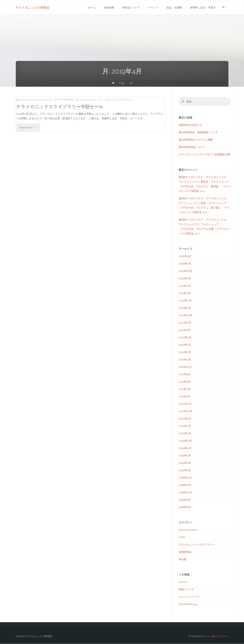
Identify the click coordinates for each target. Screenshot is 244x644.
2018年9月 (185, 500)
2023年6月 (185, 323)
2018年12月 (185, 478)
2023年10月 (185, 315)
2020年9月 (185, 419)
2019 (122, 83)
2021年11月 (185, 360)
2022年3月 (185, 352)
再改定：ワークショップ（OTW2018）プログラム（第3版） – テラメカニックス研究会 (205, 187)
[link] (223, 8)
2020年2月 (185, 434)
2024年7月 (185, 308)
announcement (89, 100)
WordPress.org (188, 604)
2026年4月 (185, 256)
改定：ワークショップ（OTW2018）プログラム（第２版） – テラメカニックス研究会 (204, 208)
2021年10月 (185, 367)
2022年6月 (185, 345)
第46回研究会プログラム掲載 (196, 140)
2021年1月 (184, 397)
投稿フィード (186, 590)
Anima (208, 636)
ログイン (184, 582)
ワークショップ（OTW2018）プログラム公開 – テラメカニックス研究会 (204, 229)
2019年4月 (185, 463)
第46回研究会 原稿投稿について (198, 133)
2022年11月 (185, 338)
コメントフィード (189, 597)
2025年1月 (185, 293)
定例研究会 (185, 552)
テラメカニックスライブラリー (118, 100)
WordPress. (222, 636)
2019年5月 (185, 456)
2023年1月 (185, 330)
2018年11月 (185, 485)
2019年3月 (185, 470)
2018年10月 (185, 493)
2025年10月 (185, 271)
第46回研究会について (192, 147)
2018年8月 (185, 507)
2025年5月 (185, 279)
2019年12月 (185, 441)
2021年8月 (185, 382)
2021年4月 (185, 389)
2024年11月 (185, 301)
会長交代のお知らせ (190, 125)
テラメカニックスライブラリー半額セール (60, 107)
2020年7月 (185, 426)
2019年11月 (185, 448)
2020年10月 (185, 411)
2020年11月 (185, 404)
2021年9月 (185, 375)
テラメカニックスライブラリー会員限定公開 (204, 155)
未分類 (183, 560)
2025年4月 (185, 286)
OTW (182, 537)
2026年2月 (185, 264)
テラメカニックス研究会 (33, 7)
